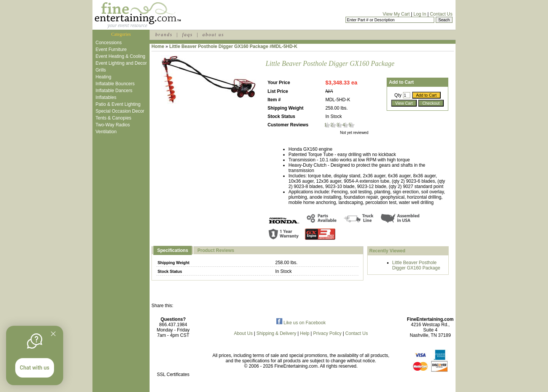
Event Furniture (111, 49)
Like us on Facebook (301, 323)
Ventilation (106, 132)
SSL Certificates (173, 374)
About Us (243, 333)
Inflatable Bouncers (115, 84)
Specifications (173, 250)
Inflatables (106, 97)
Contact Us (441, 14)
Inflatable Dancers (114, 91)
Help (305, 333)
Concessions (109, 43)
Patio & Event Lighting (118, 104)
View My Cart (396, 14)
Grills (101, 70)
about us (213, 35)
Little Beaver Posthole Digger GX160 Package (416, 265)
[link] (173, 358)
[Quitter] (53, 334)
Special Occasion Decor (120, 111)
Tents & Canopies (113, 118)
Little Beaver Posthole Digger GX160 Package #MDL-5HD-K (233, 46)
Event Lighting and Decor (121, 63)
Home (158, 46)
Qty (398, 95)
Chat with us (35, 368)
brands (164, 35)
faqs (188, 35)
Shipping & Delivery (276, 333)
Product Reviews (216, 250)
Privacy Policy (327, 333)
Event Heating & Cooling (120, 56)
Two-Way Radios (113, 125)
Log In (420, 14)
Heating (103, 77)
